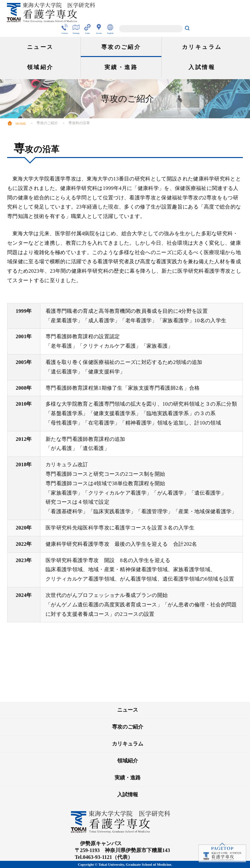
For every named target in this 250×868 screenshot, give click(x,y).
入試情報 (202, 67)
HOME (17, 123)
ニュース (40, 47)
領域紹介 (40, 67)
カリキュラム (202, 47)
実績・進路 (121, 67)
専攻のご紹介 (121, 47)
